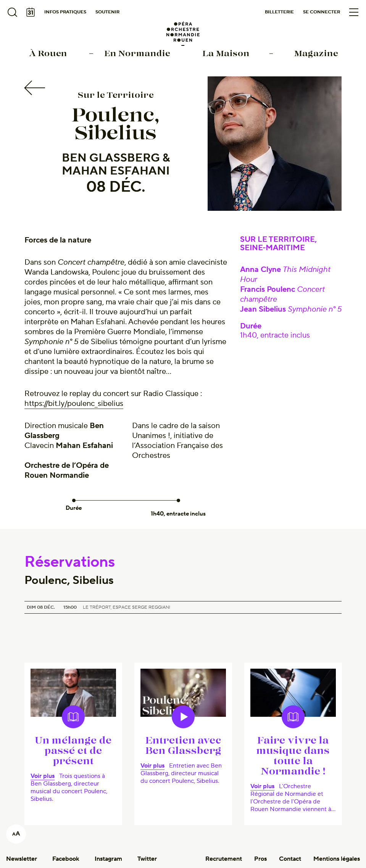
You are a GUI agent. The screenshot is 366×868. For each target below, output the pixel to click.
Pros (260, 859)
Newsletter (22, 859)
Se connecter (322, 12)
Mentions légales (337, 859)
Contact (290, 859)
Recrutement (224, 859)
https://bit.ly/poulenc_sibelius (74, 404)
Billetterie (279, 12)
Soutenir (107, 12)
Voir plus (43, 776)
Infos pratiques (65, 12)
